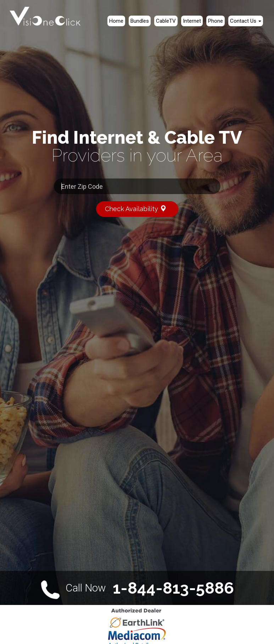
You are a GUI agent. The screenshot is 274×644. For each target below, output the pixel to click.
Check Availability (139, 208)
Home (116, 21)
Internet (192, 21)
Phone (216, 21)
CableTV (166, 21)
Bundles (140, 21)
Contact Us (246, 21)
